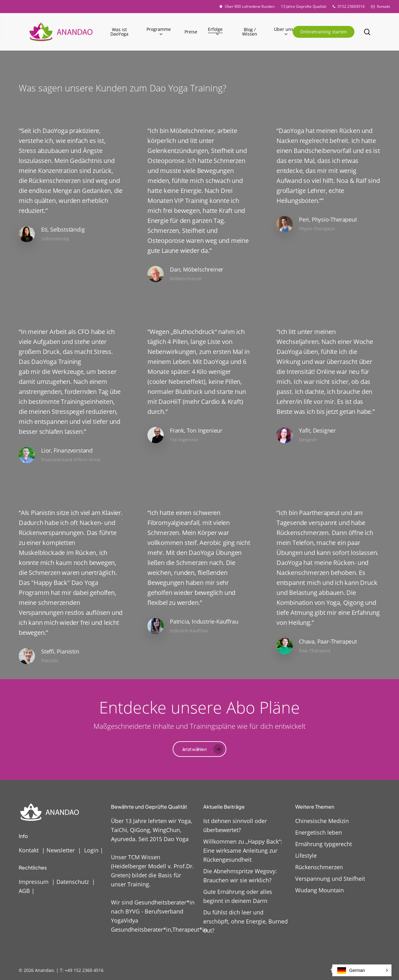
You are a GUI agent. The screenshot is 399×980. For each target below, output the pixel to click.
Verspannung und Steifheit (330, 879)
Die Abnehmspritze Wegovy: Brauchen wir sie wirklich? (240, 876)
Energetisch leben (319, 832)
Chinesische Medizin (322, 821)
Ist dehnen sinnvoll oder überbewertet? (235, 825)
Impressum (34, 882)
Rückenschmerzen (319, 867)
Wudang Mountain (320, 890)
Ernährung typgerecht (324, 844)
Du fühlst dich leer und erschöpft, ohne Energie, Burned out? (245, 921)
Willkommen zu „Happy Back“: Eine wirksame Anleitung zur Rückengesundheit (243, 850)
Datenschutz (73, 882)
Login (91, 850)
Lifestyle (306, 855)
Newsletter (61, 850)
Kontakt (29, 850)
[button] (200, 749)
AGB (24, 891)
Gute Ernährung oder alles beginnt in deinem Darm (238, 896)
